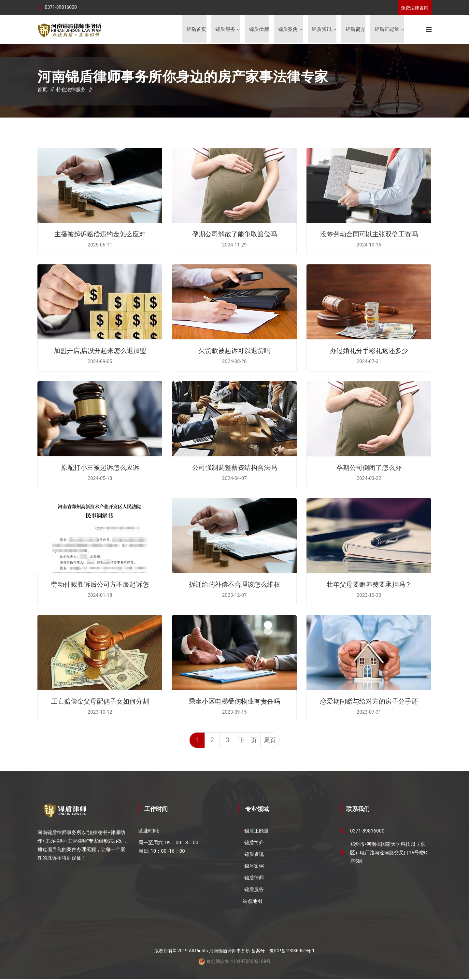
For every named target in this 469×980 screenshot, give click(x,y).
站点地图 (252, 903)
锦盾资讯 (322, 30)
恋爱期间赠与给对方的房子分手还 (369, 701)
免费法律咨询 (415, 8)
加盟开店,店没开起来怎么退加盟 (100, 351)
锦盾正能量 (387, 30)
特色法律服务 (71, 90)
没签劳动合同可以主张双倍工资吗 (369, 234)
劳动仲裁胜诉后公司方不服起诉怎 (100, 584)
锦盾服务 (225, 30)
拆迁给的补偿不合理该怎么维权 (234, 584)
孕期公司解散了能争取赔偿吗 (234, 234)
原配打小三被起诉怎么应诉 (100, 468)
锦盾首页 (196, 30)
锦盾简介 (355, 30)
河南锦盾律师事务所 (230, 952)
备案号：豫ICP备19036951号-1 (283, 952)
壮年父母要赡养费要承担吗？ (369, 584)
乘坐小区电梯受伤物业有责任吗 (234, 701)
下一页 (249, 741)
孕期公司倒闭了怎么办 (369, 468)
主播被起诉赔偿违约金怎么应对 (100, 234)
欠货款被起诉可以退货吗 (234, 351)
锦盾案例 (288, 30)
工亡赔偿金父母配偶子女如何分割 (100, 701)
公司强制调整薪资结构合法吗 (234, 468)
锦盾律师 (259, 30)
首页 (42, 90)
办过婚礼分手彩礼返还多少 (369, 351)
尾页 (272, 741)
